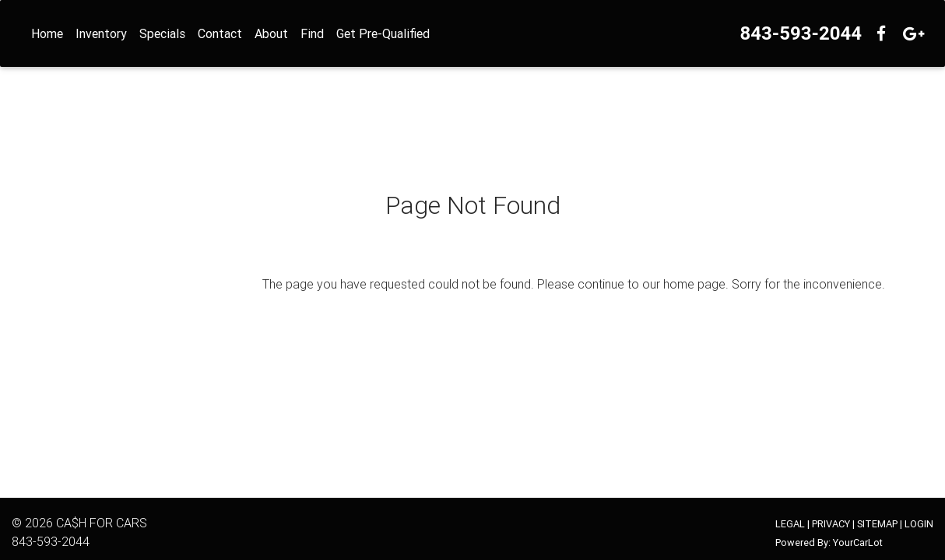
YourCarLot (858, 542)
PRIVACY (831, 524)
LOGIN (919, 524)
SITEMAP (877, 524)
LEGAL (790, 524)
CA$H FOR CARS (102, 523)
